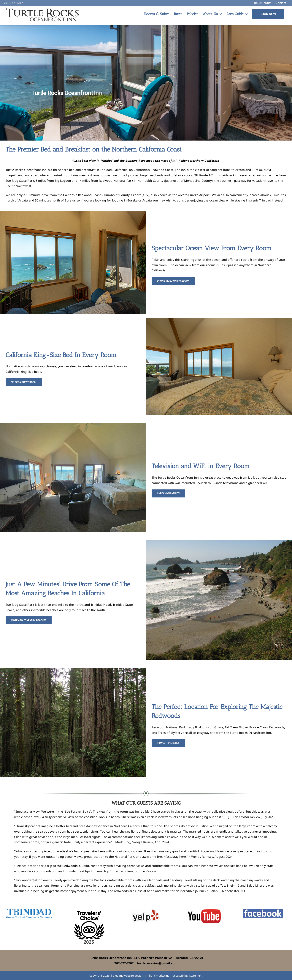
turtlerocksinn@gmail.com (157, 963)
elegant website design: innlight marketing (141, 976)
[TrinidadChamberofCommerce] (29, 910)
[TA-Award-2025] (88, 910)
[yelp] (146, 910)
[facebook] (263, 910)
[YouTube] (204, 910)
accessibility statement (188, 976)
